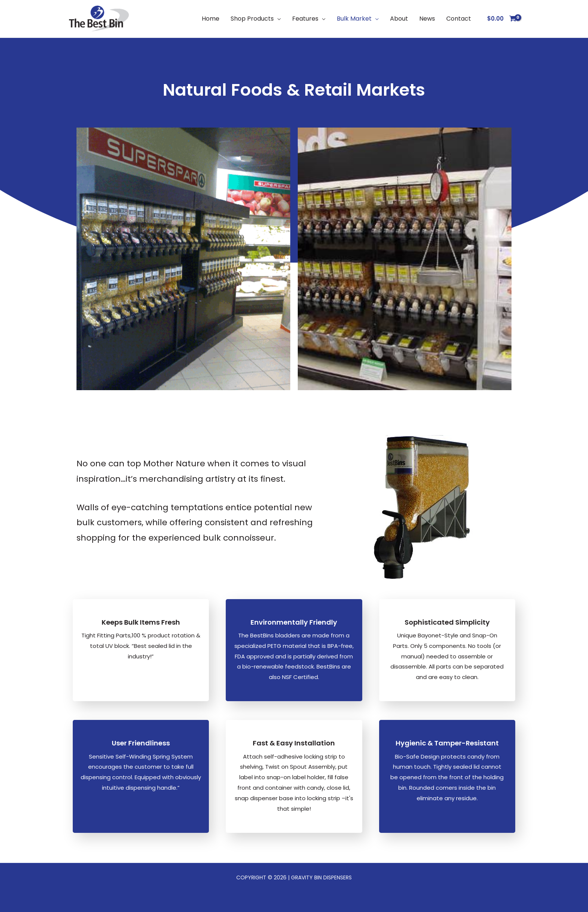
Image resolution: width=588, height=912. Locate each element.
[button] (277, 19)
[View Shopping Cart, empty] (502, 19)
